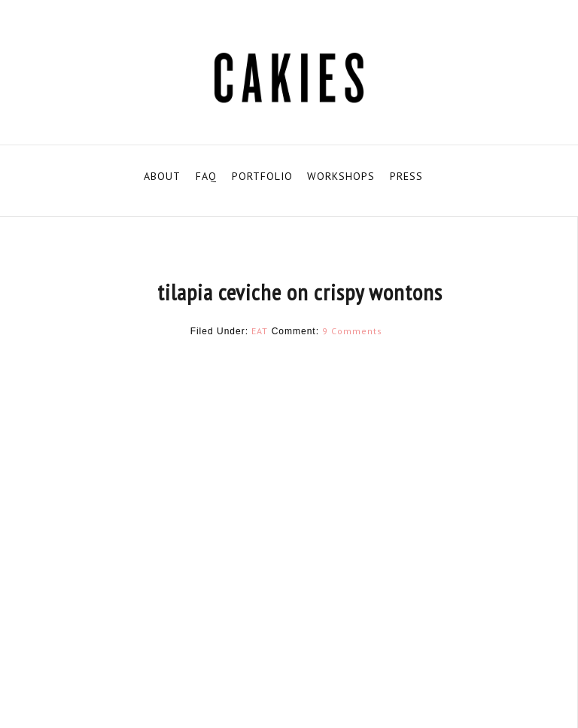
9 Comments (352, 331)
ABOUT (162, 176)
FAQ (206, 176)
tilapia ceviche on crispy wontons (300, 292)
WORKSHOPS (341, 176)
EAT (260, 331)
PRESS (406, 176)
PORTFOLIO (262, 176)
